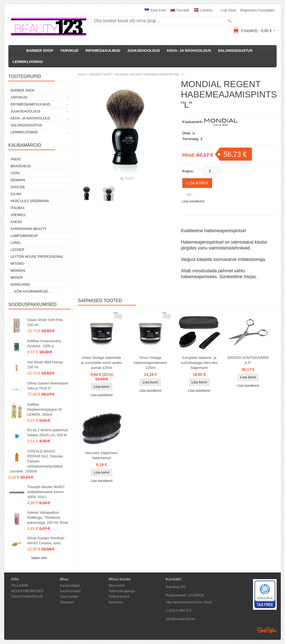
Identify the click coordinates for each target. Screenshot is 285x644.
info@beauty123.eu (180, 619)
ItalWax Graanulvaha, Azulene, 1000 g (45, 343)
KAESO (16, 222)
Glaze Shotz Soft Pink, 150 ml (45, 322)
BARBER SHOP (40, 51)
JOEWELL (18, 215)
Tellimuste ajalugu (122, 591)
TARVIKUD (69, 51)
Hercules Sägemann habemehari (102, 455)
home (82, 74)
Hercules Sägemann (30, 201)
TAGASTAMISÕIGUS (27, 597)
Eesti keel (155, 10)
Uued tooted (69, 597)
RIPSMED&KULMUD (103, 51)
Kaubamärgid (70, 586)
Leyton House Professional (37, 257)
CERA (15, 173)
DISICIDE (18, 187)
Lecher (17, 250)
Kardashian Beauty (29, 229)
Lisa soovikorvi (193, 201)
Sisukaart (67, 602)
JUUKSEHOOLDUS (144, 51)
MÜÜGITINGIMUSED (27, 591)
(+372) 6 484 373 (179, 611)
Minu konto (117, 586)
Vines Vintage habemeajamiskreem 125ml (150, 363)
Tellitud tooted (119, 597)
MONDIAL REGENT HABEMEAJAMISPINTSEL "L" (150, 74)
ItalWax (18, 208)
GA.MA (16, 194)
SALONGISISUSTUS (235, 51)
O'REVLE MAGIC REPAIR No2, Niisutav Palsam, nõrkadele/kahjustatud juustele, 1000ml (37, 461)
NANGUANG (20, 285)
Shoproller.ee (267, 630)
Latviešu (203, 10)
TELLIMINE (20, 586)
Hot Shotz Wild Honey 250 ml (45, 365)
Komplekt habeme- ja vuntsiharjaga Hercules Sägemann (199, 363)
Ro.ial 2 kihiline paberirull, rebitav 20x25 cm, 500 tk (48, 433)
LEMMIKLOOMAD (28, 62)
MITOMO (17, 264)
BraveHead (21, 166)
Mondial (18, 271)
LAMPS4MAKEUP (24, 236)
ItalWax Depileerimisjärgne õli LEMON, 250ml (45, 409)
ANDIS (16, 159)
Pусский (180, 10)
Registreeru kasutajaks (257, 10)
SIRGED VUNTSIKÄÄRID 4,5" (248, 360)
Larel (16, 243)
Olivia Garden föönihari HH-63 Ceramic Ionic (46, 541)
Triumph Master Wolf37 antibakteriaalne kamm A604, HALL (46, 492)
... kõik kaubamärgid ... (31, 292)
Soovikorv (116, 602)
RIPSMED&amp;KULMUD (30, 104)
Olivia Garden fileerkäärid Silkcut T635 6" (48, 386)
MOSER (17, 278)
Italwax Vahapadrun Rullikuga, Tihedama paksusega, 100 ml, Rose (48, 517)
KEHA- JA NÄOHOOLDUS (189, 51)
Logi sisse (229, 10)
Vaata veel (39, 558)
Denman (18, 180)
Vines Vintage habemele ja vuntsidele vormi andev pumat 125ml (102, 363)
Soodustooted (70, 591)
